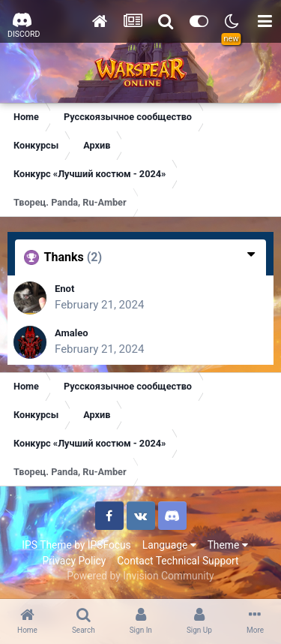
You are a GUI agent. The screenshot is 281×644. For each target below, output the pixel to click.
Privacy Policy (74, 561)
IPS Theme (46, 545)
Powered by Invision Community (140, 576)
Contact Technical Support (178, 561)
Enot (64, 289)
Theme (228, 545)
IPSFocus (109, 545)
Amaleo (72, 333)
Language (169, 545)
